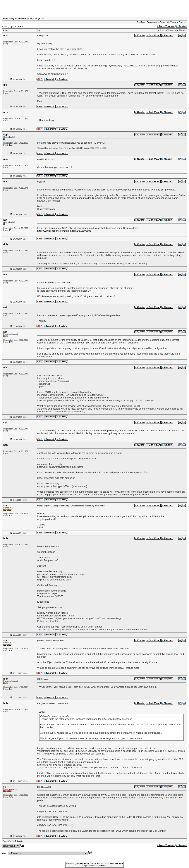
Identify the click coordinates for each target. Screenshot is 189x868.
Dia (5, 332)
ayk (5, 307)
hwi (5, 220)
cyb (5, 422)
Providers (23, 19)
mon (6, 679)
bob (6, 445)
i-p (5, 787)
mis (5, 274)
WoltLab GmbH (116, 864)
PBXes (6, 19)
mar (6, 182)
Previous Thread (166, 30)
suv (5, 505)
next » (20, 27)
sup (5, 135)
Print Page (141, 22)
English (14, 19)
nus (5, 35)
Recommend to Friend (156, 22)
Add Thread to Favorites (177, 22)
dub (6, 244)
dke (5, 85)
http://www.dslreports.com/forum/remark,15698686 (64, 231)
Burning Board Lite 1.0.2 (87, 864)
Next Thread (180, 30)
